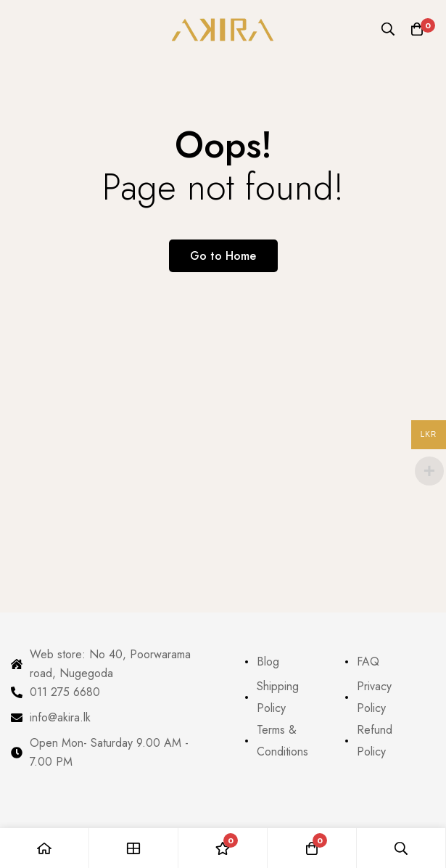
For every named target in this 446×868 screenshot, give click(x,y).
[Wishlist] (223, 848)
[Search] (388, 29)
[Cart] (417, 29)
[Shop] (134, 848)
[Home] (45, 848)
